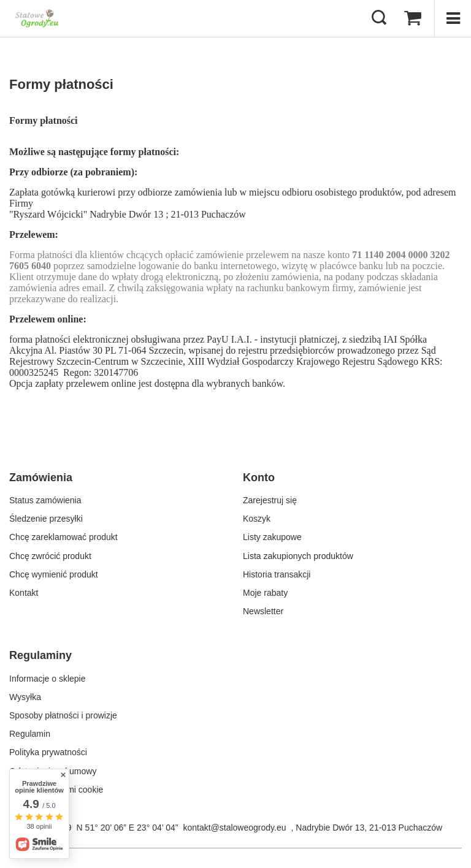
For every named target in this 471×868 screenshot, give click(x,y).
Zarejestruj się (270, 500)
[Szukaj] (379, 18)
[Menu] (453, 18)
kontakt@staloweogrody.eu (234, 828)
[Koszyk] (413, 18)
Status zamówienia (45, 500)
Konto (259, 478)
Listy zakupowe (272, 537)
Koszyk (257, 519)
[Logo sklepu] (37, 18)
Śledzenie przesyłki (46, 519)
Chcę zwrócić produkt (50, 556)
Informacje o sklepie (48, 679)
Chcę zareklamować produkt (63, 537)
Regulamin (30, 734)
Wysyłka (25, 697)
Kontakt (24, 593)
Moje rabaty (265, 593)
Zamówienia (41, 478)
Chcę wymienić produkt (54, 574)
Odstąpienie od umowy (53, 771)
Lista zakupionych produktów (298, 556)
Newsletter (263, 611)
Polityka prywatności (48, 752)
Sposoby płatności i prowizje (63, 715)
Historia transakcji (277, 574)
